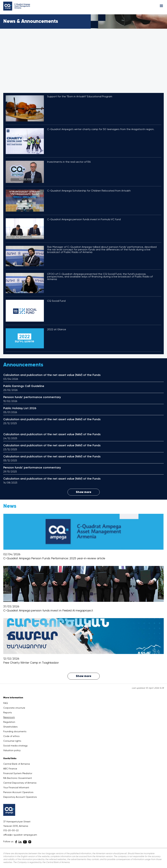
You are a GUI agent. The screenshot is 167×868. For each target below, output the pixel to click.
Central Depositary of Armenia (20, 783)
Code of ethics (11, 736)
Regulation (9, 722)
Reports (8, 713)
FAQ (6, 703)
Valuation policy (12, 750)
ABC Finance (10, 769)
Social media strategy (15, 746)
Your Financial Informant (16, 788)
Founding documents (15, 732)
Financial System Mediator (18, 773)
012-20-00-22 (11, 831)
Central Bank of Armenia (17, 764)
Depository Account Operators (20, 797)
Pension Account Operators (18, 792)
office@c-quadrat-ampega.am (20, 835)
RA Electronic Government (18, 778)
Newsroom (9, 717)
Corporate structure (14, 708)
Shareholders (10, 727)
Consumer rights (12, 741)
